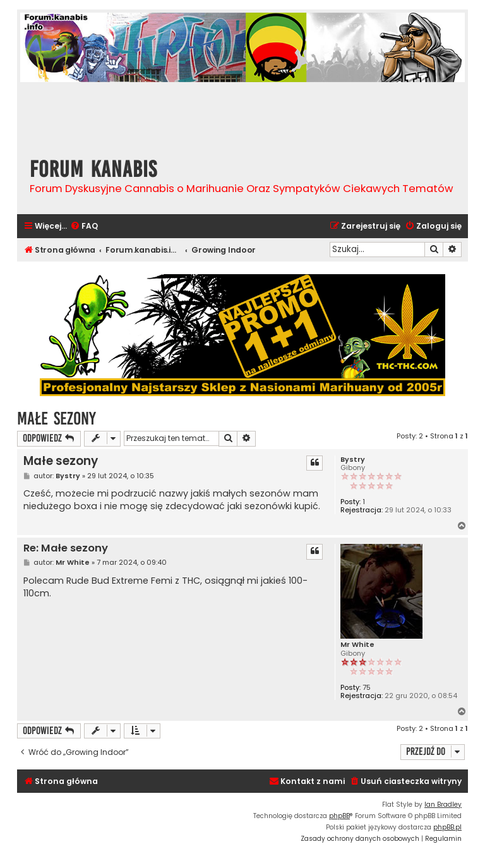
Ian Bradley (443, 805)
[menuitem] (84, 226)
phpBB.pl (447, 827)
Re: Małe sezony (66, 549)
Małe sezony (57, 419)
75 (367, 688)
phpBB (339, 816)
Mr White (357, 645)
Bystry (353, 460)
